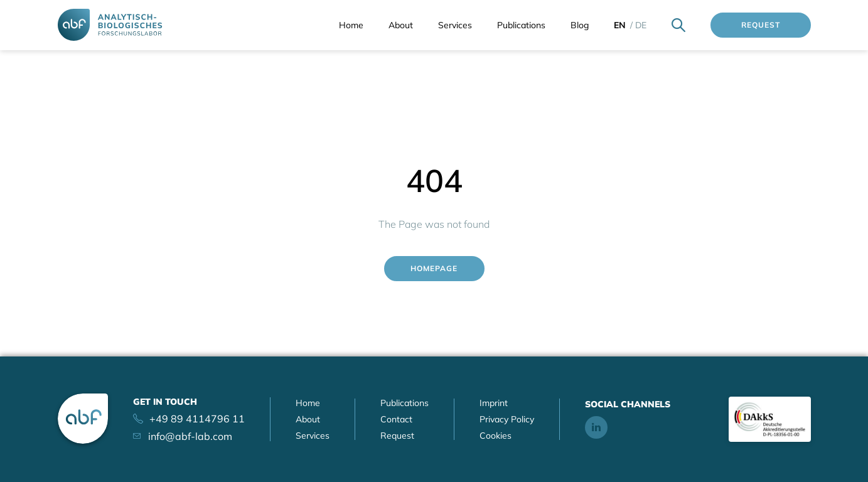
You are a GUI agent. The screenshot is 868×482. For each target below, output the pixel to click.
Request (761, 25)
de (641, 25)
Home (351, 25)
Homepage (434, 268)
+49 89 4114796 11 (197, 419)
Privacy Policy (507, 419)
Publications (521, 25)
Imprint (494, 403)
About (401, 25)
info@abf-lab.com (190, 436)
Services (455, 25)
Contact (396, 419)
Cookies (496, 436)
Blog (580, 25)
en (620, 25)
